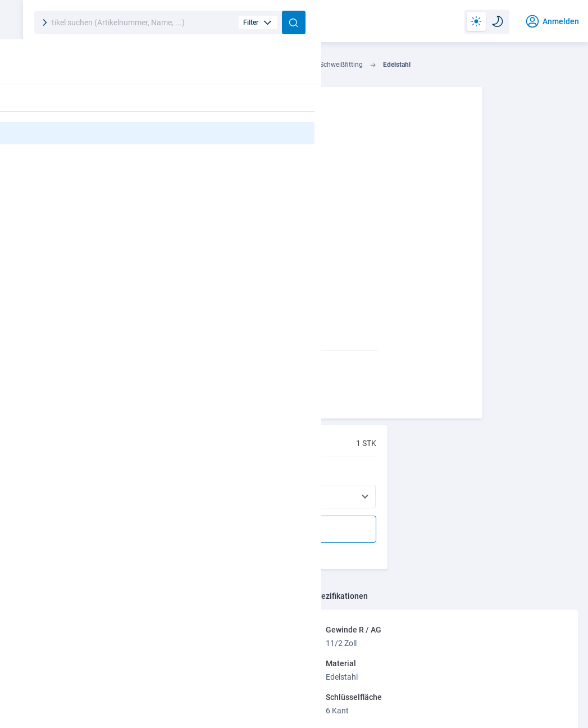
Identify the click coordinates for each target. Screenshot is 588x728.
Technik (70, 67)
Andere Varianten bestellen (493, 197)
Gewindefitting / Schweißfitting (341, 67)
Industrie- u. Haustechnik (139, 67)
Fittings (263, 67)
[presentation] (545, 563)
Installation (214, 67)
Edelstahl (422, 67)
